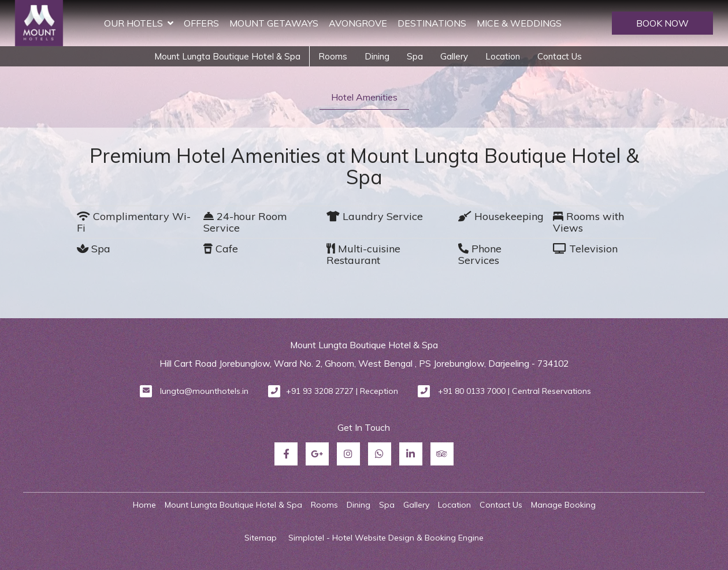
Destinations (432, 23)
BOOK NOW (662, 23)
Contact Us (560, 56)
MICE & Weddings (519, 23)
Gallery (454, 56)
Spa (415, 56)
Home (144, 505)
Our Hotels (139, 23)
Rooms (333, 56)
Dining (377, 56)
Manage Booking (563, 505)
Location (503, 56)
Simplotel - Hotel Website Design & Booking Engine (386, 538)
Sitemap (261, 538)
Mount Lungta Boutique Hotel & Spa (227, 56)
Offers (201, 23)
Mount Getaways (274, 23)
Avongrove (358, 23)
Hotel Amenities (364, 97)
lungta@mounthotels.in (204, 391)
